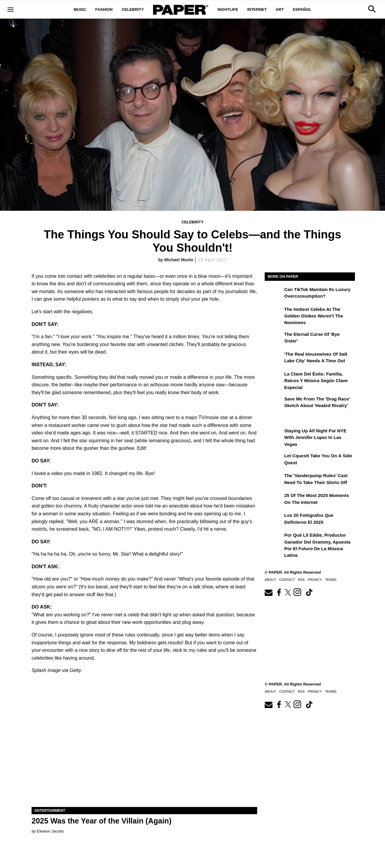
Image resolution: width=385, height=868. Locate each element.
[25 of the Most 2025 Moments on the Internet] (274, 500)
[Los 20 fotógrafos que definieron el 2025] (274, 520)
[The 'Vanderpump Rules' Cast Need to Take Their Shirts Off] (274, 480)
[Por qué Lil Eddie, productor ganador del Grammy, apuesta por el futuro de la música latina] (274, 539)
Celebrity (133, 9)
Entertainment (50, 811)
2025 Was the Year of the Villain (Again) (102, 821)
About (270, 580)
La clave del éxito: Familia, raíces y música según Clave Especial (316, 381)
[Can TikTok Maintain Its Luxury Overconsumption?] (274, 294)
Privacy (315, 580)
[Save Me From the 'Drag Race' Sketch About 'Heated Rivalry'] (274, 403)
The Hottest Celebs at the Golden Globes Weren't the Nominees (314, 316)
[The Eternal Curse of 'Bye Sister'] (274, 339)
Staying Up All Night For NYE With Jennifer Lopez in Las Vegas (315, 437)
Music (80, 9)
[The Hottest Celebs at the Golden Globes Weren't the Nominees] (274, 314)
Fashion (104, 9)
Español (302, 9)
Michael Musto (179, 260)
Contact (287, 580)
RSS (301, 580)
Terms (331, 580)
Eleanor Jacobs (50, 831)
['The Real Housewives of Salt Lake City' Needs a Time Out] (274, 358)
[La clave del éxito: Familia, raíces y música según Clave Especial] (274, 378)
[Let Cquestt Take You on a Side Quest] (274, 460)
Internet (257, 9)
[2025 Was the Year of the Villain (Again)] (144, 751)
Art (280, 9)
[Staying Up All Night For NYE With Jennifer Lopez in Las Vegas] (274, 435)
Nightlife (228, 9)
